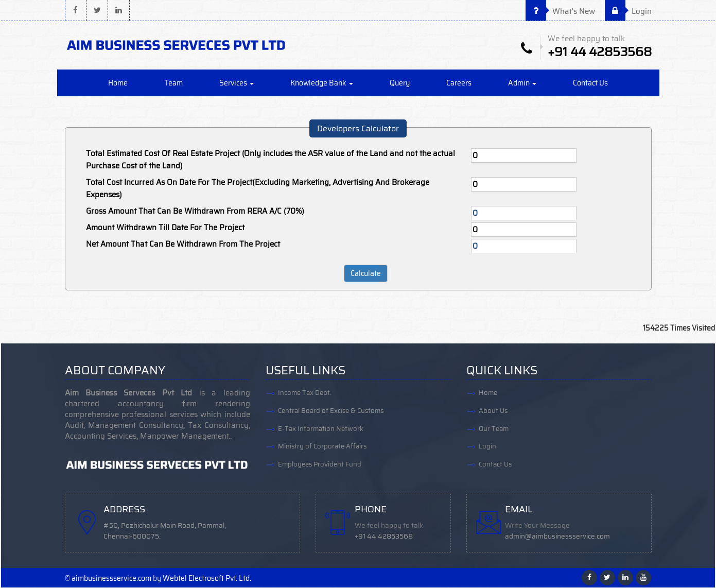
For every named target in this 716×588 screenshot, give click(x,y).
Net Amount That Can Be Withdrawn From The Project (183, 245)
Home (118, 83)
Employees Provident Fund (320, 465)
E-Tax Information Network (321, 429)
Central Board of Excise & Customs (331, 411)
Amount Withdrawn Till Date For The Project (165, 228)
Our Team (494, 429)
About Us (493, 411)
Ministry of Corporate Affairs (322, 447)
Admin (522, 83)
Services (237, 83)
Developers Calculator (358, 129)
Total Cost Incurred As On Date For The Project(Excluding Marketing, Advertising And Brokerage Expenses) (258, 189)
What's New (560, 11)
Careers (459, 83)
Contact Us (590, 83)
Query (400, 83)
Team (173, 83)
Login (628, 11)
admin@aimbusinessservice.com (558, 537)
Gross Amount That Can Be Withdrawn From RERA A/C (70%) (195, 212)
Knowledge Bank (322, 83)
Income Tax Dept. (304, 393)
